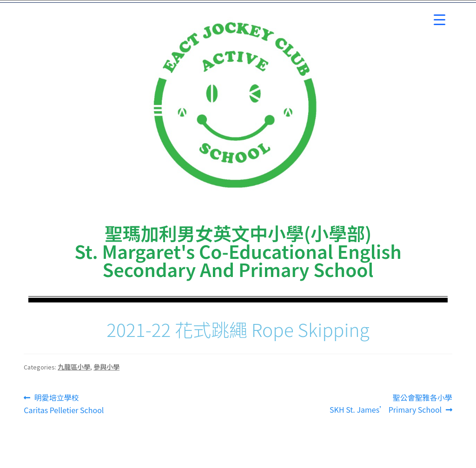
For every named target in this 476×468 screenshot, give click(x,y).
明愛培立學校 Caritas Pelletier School (64, 404)
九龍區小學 (74, 367)
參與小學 (106, 367)
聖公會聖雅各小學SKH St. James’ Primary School (391, 403)
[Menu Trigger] (440, 20)
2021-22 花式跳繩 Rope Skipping (238, 329)
